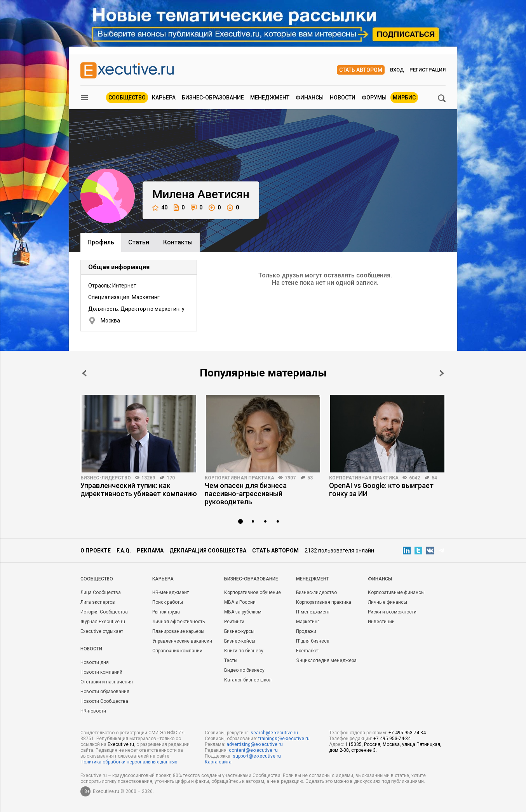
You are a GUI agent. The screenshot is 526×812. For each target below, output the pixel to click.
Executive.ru (121, 744)
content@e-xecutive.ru (253, 750)
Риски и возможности (392, 612)
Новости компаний (101, 672)
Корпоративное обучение (253, 592)
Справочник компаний (177, 651)
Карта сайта (218, 762)
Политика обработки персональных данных (129, 762)
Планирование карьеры (178, 631)
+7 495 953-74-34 (407, 733)
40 (160, 208)
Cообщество (97, 579)
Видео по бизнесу (244, 670)
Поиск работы (168, 602)
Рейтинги (234, 622)
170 (171, 478)
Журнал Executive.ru (103, 622)
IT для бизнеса (313, 641)
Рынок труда (166, 612)
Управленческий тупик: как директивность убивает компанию (139, 490)
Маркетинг (308, 622)
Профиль (101, 242)
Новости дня (95, 662)
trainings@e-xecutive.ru (284, 739)
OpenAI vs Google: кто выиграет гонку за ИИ (381, 490)
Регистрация (428, 70)
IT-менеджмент (313, 612)
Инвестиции (381, 622)
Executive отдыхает (102, 631)
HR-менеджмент (171, 592)
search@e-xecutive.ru (274, 733)
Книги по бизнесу (244, 651)
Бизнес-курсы (239, 631)
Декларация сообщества (208, 551)
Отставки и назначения (107, 682)
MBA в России (240, 602)
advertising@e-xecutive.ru (255, 744)
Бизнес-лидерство (106, 478)
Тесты (231, 660)
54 (434, 478)
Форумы (374, 98)
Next (442, 373)
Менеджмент (270, 98)
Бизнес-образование (213, 98)
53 (310, 478)
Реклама (150, 551)
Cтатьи (139, 242)
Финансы (310, 98)
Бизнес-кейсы (240, 641)
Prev (84, 373)
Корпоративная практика (239, 478)
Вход (397, 70)
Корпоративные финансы (396, 592)
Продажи (306, 631)
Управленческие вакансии (182, 641)
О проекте (96, 551)
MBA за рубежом (243, 612)
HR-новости (93, 711)
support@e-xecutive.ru (257, 756)
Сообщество (127, 98)
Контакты (178, 242)
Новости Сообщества (104, 701)
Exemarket (307, 651)
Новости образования (105, 692)
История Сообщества (104, 612)
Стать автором (361, 70)
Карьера (164, 98)
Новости (343, 98)
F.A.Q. (124, 551)
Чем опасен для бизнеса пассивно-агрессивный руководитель (246, 494)
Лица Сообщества (101, 592)
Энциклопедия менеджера (326, 660)
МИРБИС (404, 98)
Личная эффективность (179, 622)
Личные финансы (388, 602)
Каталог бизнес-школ (248, 680)
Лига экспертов (98, 602)
